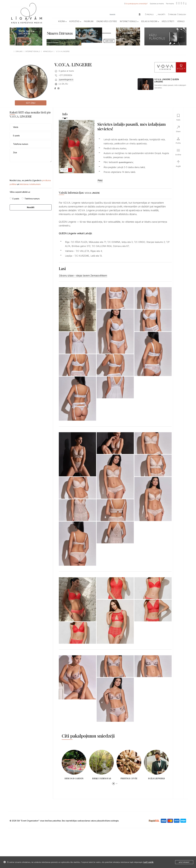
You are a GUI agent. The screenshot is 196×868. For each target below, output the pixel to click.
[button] (114, 784)
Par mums (170, 4)
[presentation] (30, 168)
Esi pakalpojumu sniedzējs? (137, 4)
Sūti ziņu (31, 103)
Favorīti (161, 15)
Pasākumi (89, 21)
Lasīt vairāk (148, 862)
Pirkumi (172, 15)
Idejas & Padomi (150, 21)
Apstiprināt (184, 862)
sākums (19, 51)
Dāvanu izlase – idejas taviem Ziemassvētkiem (83, 276)
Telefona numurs (32, 199)
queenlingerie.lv (66, 79)
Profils (149, 15)
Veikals (181, 21)
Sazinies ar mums (157, 4)
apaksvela (48, 51)
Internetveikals (129, 21)
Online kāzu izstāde (107, 21)
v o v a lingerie (63, 51)
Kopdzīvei (75, 21)
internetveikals (33, 51)
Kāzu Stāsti (168, 21)
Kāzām (62, 21)
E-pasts (16, 199)
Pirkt (100, 181)
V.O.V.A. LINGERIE (92, 193)
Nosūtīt (31, 207)
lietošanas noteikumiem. (30, 184)
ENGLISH (182, 15)
